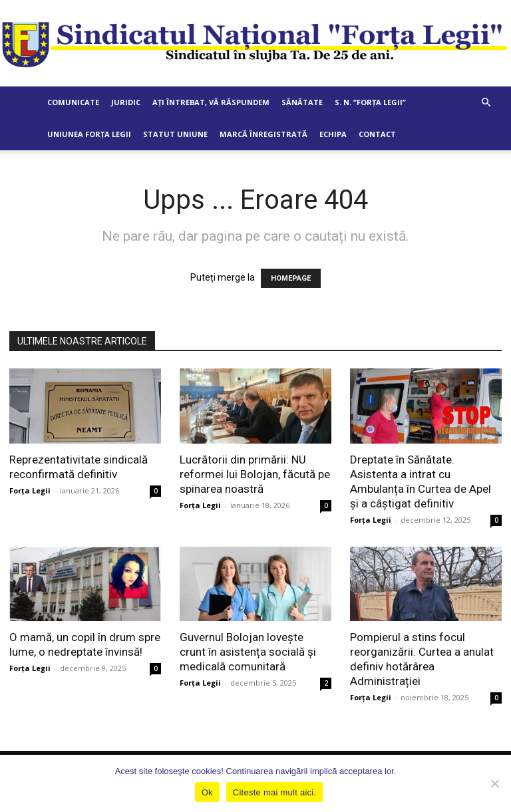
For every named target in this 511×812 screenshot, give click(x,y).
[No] (494, 783)
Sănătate (302, 102)
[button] (486, 103)
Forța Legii (30, 490)
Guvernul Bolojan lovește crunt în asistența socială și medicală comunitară (248, 652)
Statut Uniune (175, 134)
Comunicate (73, 102)
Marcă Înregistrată (263, 134)
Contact (377, 134)
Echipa (333, 134)
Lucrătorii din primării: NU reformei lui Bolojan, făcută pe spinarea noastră (255, 474)
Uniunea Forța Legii (89, 134)
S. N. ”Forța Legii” (370, 102)
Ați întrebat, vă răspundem (211, 102)
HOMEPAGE (291, 278)
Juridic (126, 102)
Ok (207, 792)
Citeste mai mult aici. (274, 792)
